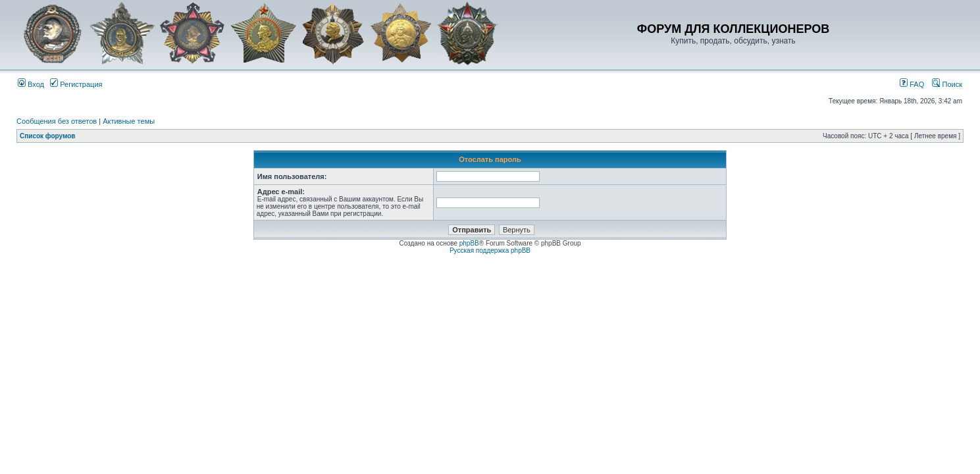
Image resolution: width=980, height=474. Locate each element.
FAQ (912, 84)
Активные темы (129, 121)
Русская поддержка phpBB (490, 250)
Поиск (947, 84)
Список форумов (48, 136)
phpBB (469, 243)
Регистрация (76, 84)
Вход (31, 84)
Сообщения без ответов (57, 121)
